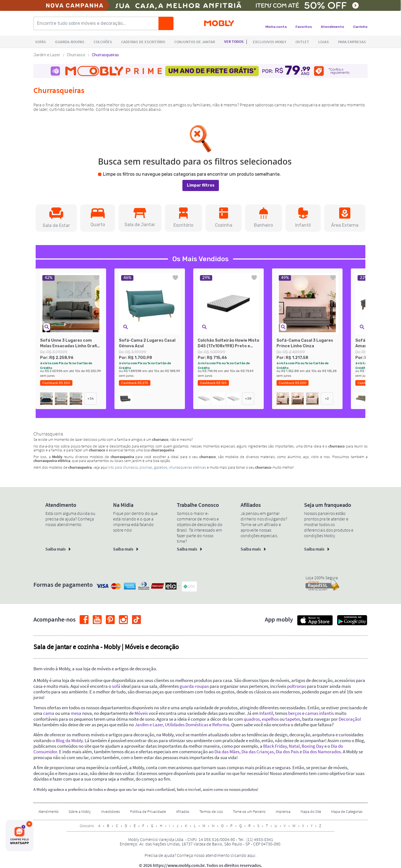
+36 (91, 398)
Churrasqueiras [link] (105, 55)
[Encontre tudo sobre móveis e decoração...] (98, 23)
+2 (327, 398)
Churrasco (76, 55)
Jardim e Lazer (47, 55)
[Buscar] (166, 23)
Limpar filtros (201, 185)
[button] (56, 218)
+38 (248, 398)
